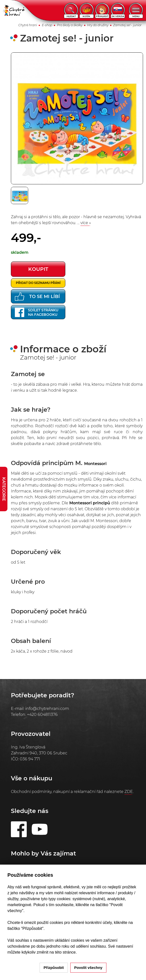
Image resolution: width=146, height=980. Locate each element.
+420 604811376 (42, 714)
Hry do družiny (98, 25)
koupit (38, 269)
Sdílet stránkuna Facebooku (37, 312)
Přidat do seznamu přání (38, 283)
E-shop (47, 25)
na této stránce (63, 952)
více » (86, 223)
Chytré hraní (28, 25)
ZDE (129, 792)
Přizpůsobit (54, 968)
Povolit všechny (88, 968)
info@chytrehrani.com (47, 709)
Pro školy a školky (70, 25)
